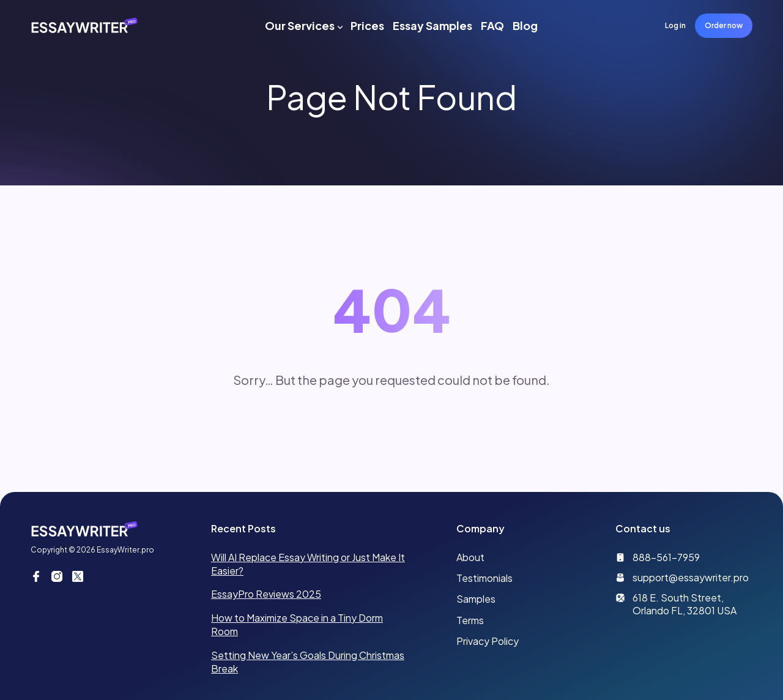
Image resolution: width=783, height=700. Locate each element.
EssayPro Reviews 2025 (266, 594)
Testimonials (484, 578)
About (470, 557)
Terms (470, 620)
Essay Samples (432, 25)
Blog (525, 25)
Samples (476, 599)
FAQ (492, 25)
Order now (724, 25)
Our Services (300, 25)
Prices (367, 25)
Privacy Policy (488, 641)
